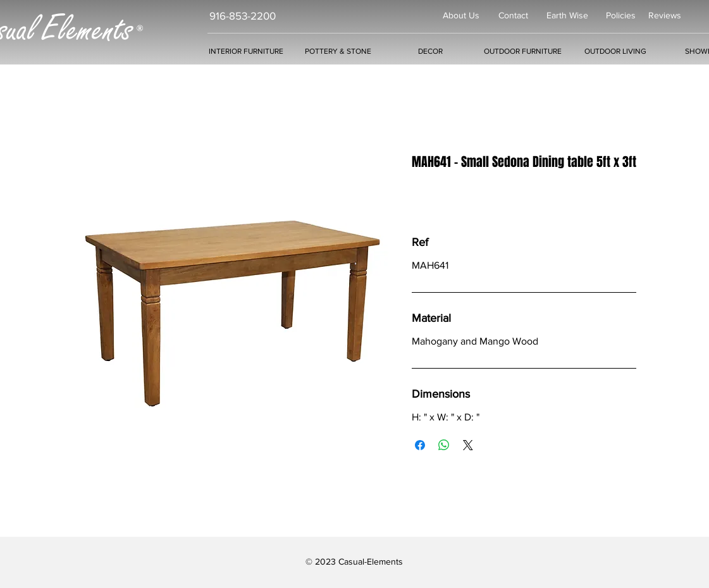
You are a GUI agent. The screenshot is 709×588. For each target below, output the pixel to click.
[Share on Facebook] (420, 445)
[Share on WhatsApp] (444, 445)
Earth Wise (567, 15)
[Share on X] (468, 445)
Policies (621, 15)
